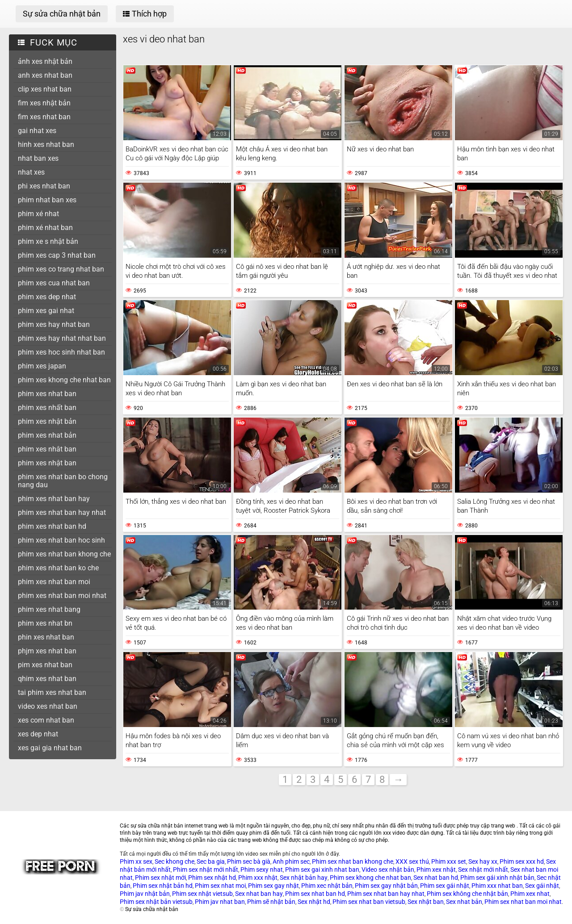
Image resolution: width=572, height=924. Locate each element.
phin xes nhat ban (46, 637)
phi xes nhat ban (44, 186)
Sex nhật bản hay (304, 878)
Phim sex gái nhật (445, 886)
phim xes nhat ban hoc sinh (61, 540)
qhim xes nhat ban (47, 679)
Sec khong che (175, 861)
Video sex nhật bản (388, 870)
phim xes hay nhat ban (54, 324)
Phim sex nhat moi (220, 886)
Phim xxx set (449, 861)
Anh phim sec (291, 861)
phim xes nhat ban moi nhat (62, 596)
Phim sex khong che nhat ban (370, 878)
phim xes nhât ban (47, 449)
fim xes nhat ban (44, 117)
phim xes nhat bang (49, 609)
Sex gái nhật (542, 886)
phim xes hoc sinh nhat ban (61, 352)
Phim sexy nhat (262, 870)
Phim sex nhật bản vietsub (156, 902)
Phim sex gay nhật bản (386, 886)
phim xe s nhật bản (48, 241)
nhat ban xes (38, 158)
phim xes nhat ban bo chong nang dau (63, 481)
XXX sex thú (412, 861)
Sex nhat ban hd (436, 878)
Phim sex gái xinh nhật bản (497, 878)
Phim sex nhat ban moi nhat (523, 902)
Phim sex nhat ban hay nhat (386, 894)
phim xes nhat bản (47, 435)
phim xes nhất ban (47, 408)
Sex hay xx (483, 861)
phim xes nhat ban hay (54, 499)
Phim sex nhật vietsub (202, 894)
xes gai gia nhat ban (50, 748)
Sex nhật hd (314, 902)
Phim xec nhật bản (327, 886)
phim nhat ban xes (47, 200)
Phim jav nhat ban (220, 902)
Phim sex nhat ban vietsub (369, 902)
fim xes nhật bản (44, 103)
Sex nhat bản (464, 902)
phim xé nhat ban (45, 228)
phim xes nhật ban (47, 463)
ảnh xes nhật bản (45, 61)
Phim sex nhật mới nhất (206, 870)
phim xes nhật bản (47, 421)
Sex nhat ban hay (259, 894)
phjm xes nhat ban (47, 651)
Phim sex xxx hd (522, 861)
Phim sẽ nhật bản (271, 902)
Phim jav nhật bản (145, 894)
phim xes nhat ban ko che (58, 568)
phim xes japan (42, 366)
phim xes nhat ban (47, 394)
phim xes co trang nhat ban (61, 269)
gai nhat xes (37, 131)
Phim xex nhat (530, 894)
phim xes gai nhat (46, 311)
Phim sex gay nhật (273, 886)
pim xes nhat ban (45, 665)
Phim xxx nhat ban (497, 886)
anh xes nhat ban (45, 75)
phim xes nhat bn (45, 623)
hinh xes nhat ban (46, 144)
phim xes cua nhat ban (54, 283)
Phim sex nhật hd (212, 878)
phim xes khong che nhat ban (64, 380)
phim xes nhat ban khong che (64, 554)
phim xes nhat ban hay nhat (62, 512)
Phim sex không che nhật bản (467, 894)
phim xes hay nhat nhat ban (62, 338)
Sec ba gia (211, 861)
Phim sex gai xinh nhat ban (322, 870)
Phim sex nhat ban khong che (353, 861)
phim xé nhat (38, 214)
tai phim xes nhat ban (52, 692)
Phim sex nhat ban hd (315, 894)
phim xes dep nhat (47, 297)
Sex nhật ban (426, 902)
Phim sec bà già (249, 861)
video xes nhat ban (48, 706)
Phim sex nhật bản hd (163, 886)
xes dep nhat (38, 734)
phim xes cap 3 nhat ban (57, 255)
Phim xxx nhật (258, 878)
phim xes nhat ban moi (54, 582)
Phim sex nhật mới (160, 878)
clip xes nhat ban (45, 89)
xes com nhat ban (46, 720)
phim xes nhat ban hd (52, 526)
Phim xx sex (136, 861)
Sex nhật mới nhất (483, 870)
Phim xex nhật (436, 870)
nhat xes (31, 172)
